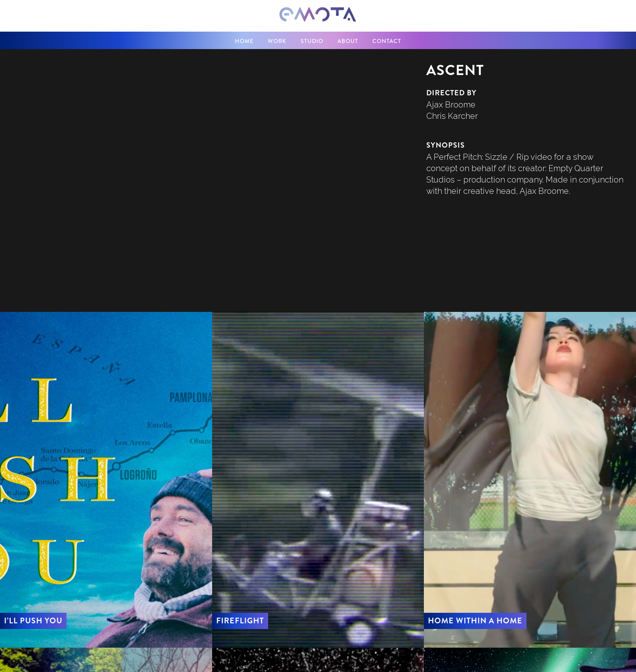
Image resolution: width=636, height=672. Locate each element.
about (348, 41)
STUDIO (312, 41)
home (244, 41)
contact (387, 41)
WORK (277, 41)
